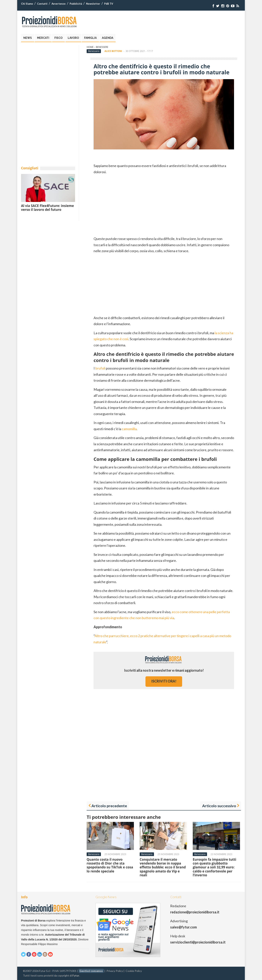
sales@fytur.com (183, 927)
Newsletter (93, 4)
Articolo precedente (109, 806)
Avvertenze (59, 4)
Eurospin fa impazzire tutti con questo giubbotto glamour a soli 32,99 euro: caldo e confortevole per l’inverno (215, 867)
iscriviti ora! (164, 681)
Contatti (42, 4)
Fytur (76, 975)
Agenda (108, 38)
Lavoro (73, 38)
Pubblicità (76, 4)
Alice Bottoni (113, 51)
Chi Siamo (27, 4)
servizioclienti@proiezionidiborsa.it (198, 942)
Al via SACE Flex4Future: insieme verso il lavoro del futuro (47, 208)
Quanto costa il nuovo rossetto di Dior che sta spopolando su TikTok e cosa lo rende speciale (110, 865)
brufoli (100, 368)
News (28, 38)
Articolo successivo (219, 806)
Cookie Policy (134, 971)
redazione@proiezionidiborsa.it (195, 912)
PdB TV (109, 4)
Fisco (58, 38)
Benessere (102, 47)
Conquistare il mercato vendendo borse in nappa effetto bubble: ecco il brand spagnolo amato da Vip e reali (163, 867)
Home (90, 47)
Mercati (43, 38)
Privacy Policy (115, 971)
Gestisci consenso (91, 971)
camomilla (129, 429)
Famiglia (90, 38)
